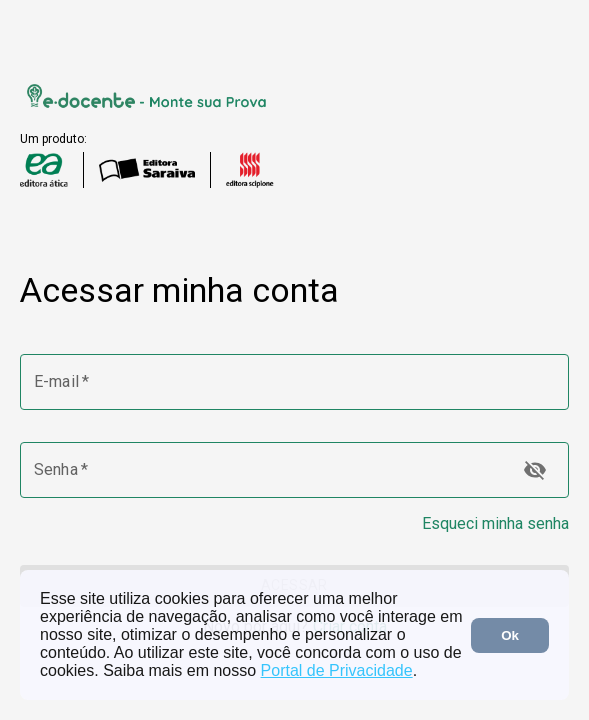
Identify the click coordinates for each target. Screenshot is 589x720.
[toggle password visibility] (535, 470)
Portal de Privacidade (337, 670)
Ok (510, 635)
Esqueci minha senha (495, 523)
